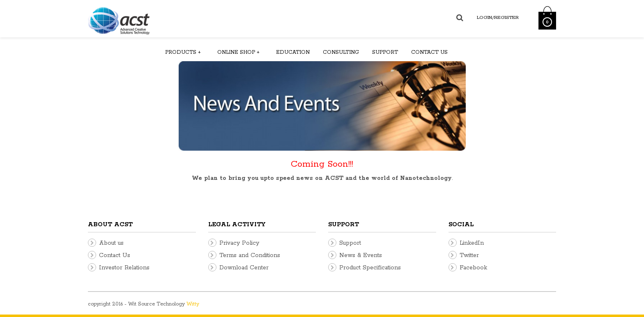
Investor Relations (124, 268)
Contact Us (115, 255)
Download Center (244, 268)
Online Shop (238, 52)
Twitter (469, 255)
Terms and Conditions (250, 255)
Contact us (429, 52)
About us (111, 243)
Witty (193, 304)
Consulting (341, 52)
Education (293, 52)
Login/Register (498, 17)
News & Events (361, 255)
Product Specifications (370, 268)
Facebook (473, 268)
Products (183, 52)
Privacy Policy (239, 243)
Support (385, 52)
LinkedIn (472, 243)
